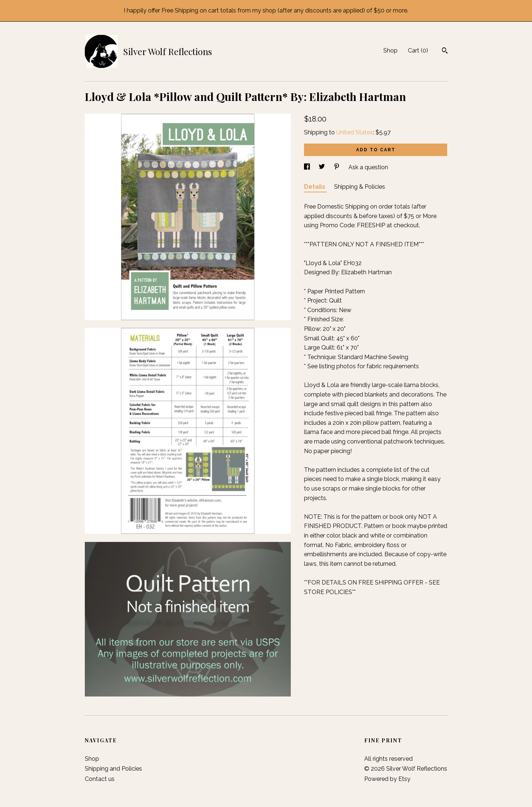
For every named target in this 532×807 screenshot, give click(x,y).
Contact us (100, 779)
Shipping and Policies (113, 769)
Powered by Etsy (387, 779)
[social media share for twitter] (323, 167)
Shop (390, 50)
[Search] (445, 51)
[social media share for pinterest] (337, 167)
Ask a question (368, 167)
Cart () (418, 50)
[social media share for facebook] (308, 167)
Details (315, 187)
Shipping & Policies (360, 187)
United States (355, 132)
